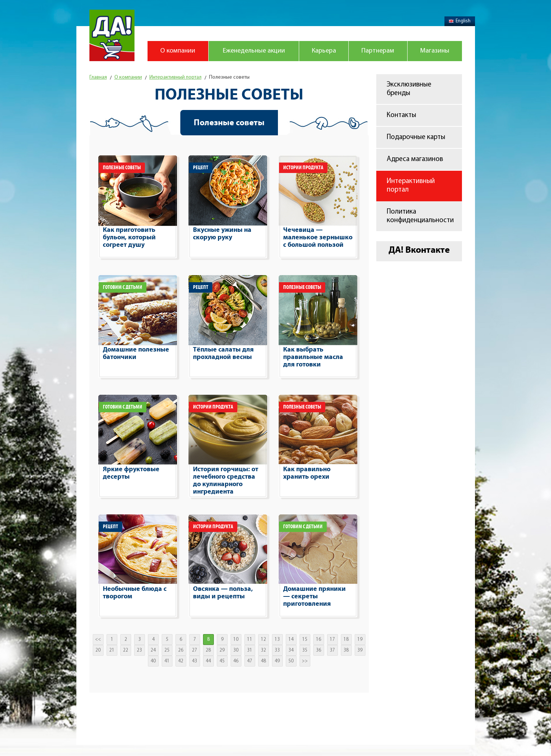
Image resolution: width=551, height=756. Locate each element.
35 (305, 650)
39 (360, 650)
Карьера (324, 51)
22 (126, 650)
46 (236, 661)
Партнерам (378, 51)
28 (208, 650)
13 (277, 640)
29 (222, 650)
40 (153, 661)
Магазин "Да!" (112, 35)
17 (332, 640)
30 (236, 650)
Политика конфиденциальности (420, 216)
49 (277, 661)
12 (263, 640)
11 (250, 640)
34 (291, 650)
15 (305, 640)
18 (346, 640)
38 (346, 650)
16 (319, 640)
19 (360, 640)
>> (305, 661)
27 (194, 650)
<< (98, 640)
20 (98, 650)
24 (153, 650)
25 (167, 650)
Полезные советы (229, 123)
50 (291, 661)
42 (181, 661)
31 (250, 650)
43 (194, 661)
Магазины (435, 51)
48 (263, 661)
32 (263, 650)
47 (250, 661)
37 (332, 650)
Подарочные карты (416, 137)
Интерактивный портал (411, 186)
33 (277, 650)
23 (139, 650)
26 (181, 650)
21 (112, 650)
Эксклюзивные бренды (409, 89)
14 (291, 640)
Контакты (401, 115)
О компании (178, 51)
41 (167, 661)
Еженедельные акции (254, 51)
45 (222, 661)
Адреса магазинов (415, 159)
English (460, 21)
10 (236, 640)
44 (208, 661)
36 (319, 650)
